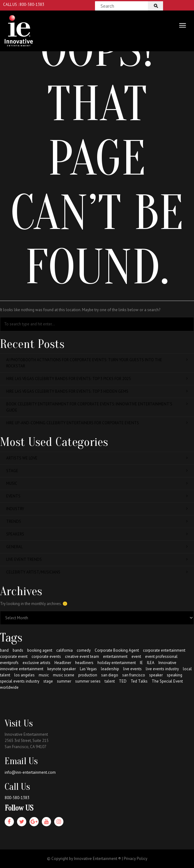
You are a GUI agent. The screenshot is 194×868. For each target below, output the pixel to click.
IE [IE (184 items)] (141, 663)
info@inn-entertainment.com (30, 772)
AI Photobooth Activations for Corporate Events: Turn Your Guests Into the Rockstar (97, 363)
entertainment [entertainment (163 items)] (115, 656)
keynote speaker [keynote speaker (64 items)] (62, 669)
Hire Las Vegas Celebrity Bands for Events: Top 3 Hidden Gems (97, 391)
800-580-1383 (17, 798)
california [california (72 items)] (65, 650)
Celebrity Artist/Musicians (97, 572)
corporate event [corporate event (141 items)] (14, 656)
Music (97, 483)
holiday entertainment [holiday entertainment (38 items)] (117, 663)
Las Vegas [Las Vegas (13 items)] (88, 669)
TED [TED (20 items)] (123, 681)
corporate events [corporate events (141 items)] (46, 656)
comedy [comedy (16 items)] (84, 650)
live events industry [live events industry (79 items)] (162, 669)
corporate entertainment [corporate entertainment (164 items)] (164, 650)
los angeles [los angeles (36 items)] (24, 675)
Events (97, 496)
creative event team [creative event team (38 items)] (82, 656)
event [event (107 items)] (136, 656)
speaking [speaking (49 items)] (175, 675)
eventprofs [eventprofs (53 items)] (9, 663)
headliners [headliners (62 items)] (84, 663)
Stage (97, 471)
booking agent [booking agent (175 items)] (40, 650)
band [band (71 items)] (4, 650)
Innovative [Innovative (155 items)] (167, 663)
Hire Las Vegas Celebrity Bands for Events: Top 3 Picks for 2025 (97, 379)
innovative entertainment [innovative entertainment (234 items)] (22, 669)
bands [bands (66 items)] (18, 650)
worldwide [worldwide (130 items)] (9, 687)
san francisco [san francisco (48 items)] (134, 675)
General (97, 547)
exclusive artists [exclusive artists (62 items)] (37, 663)
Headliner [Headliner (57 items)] (63, 663)
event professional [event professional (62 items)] (161, 656)
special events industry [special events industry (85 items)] (20, 681)
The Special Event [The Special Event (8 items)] (167, 681)
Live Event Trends (97, 559)
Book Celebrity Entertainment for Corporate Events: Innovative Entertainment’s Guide (97, 407)
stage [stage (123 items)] (48, 681)
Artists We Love (97, 458)
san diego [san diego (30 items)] (110, 675)
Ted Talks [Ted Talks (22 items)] (139, 681)
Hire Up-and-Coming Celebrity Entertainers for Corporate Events (97, 423)
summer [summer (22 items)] (64, 681)
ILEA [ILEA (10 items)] (151, 663)
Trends (97, 521)
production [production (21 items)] (88, 675)
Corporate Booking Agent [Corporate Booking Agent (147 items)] (117, 650)
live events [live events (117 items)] (132, 669)
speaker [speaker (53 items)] (156, 675)
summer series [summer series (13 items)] (88, 681)
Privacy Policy (136, 859)
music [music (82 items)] (44, 675)
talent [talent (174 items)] (110, 681)
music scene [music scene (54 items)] (64, 675)
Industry (97, 509)
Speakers (97, 534)
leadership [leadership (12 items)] (110, 669)
